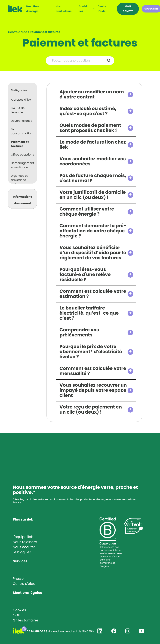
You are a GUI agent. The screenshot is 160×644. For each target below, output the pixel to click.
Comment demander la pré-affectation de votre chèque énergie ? (93, 231)
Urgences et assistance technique (19, 180)
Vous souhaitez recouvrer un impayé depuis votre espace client (93, 390)
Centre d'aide (102, 9)
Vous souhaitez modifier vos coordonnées (93, 162)
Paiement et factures (20, 144)
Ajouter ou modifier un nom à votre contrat (92, 95)
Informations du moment (22, 200)
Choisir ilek (83, 9)
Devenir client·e (21, 121)
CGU (17, 615)
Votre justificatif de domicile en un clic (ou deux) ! (93, 195)
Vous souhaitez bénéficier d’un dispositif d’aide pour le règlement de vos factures (93, 253)
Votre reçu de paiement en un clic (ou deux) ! (91, 410)
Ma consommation (22, 131)
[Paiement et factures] (45, 32)
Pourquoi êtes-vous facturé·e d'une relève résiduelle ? (85, 275)
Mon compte (128, 9)
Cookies (19, 610)
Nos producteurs (64, 9)
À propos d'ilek (21, 100)
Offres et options (22, 155)
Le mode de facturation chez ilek (93, 145)
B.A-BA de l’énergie (18, 110)
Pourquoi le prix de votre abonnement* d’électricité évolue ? (91, 352)
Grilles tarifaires (26, 620)
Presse (18, 579)
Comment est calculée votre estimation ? (93, 294)
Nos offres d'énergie (33, 9)
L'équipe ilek (23, 537)
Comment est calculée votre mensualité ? (93, 371)
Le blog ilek (22, 552)
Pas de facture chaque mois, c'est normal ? (93, 178)
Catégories (19, 90)
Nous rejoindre (25, 542)
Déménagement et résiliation (22, 165)
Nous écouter (24, 547)
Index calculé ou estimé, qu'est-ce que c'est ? (88, 111)
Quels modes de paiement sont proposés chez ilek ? (90, 128)
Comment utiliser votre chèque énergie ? (87, 212)
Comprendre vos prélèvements (79, 333)
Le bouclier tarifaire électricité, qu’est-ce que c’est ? (89, 313)
